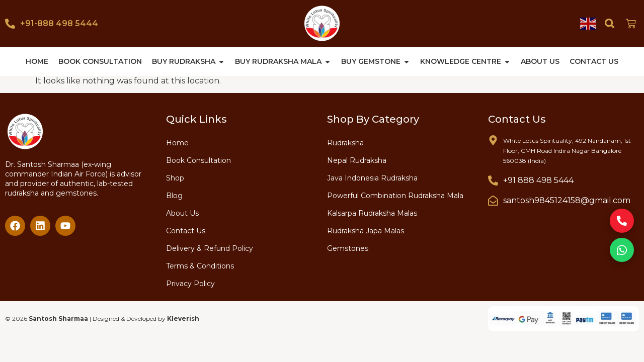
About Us (182, 213)
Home (177, 142)
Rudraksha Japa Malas (366, 230)
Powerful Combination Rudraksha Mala (395, 195)
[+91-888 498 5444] (10, 24)
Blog (174, 195)
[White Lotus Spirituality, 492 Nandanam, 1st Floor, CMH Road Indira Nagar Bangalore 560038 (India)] (493, 140)
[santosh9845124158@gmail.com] (493, 200)
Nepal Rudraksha (357, 160)
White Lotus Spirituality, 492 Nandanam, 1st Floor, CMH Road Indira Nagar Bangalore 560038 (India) (567, 150)
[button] (610, 23)
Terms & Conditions (200, 265)
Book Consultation (198, 160)
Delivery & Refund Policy (210, 248)
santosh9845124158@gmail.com (567, 200)
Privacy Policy (190, 283)
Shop (175, 177)
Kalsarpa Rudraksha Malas (372, 213)
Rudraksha (345, 142)
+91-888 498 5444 (59, 23)
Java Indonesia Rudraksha (372, 177)
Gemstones (348, 248)
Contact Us (186, 230)
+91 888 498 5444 (538, 180)
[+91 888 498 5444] (493, 180)
